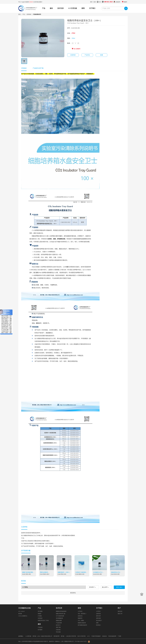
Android (23, 611)
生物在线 (104, 636)
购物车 (125, 2)
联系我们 (98, 625)
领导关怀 (98, 616)
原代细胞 (40, 611)
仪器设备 (58, 630)
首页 (19, 14)
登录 (91, 2)
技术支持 (61, 8)
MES (100, 2)
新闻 (83, 8)
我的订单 (120, 614)
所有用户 (92, 587)
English (23, 2)
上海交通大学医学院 (71, 636)
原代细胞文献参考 (82, 625)
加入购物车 (76, 49)
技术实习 (58, 625)
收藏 (101, 55)
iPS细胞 (40, 616)
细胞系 (40, 614)
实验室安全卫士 (116, 572)
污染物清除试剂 (37, 14)
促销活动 (80, 616)
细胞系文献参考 (82, 623)
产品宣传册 (59, 623)
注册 (94, 2)
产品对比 (87, 55)
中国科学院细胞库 (96, 636)
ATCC (88, 636)
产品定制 (40, 627)
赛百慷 (20, 614)
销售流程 (98, 618)
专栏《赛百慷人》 (82, 614)
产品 (44, 8)
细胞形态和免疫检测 (61, 611)
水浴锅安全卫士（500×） (98, 572)
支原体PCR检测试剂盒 (81, 572)
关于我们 (92, 8)
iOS (19, 611)
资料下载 (58, 627)
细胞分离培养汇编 (61, 614)
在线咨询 (118, 2)
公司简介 (98, 611)
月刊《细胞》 (81, 620)
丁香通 (119, 636)
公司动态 (80, 611)
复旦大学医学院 (82, 636)
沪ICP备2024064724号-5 (81, 641)
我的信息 (120, 611)
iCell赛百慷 (28, 636)
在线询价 (73, 55)
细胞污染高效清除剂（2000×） (28, 572)
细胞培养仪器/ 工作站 (43, 620)
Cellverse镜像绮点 (23, 616)
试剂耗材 (29, 14)
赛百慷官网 (57, 636)
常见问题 (58, 632)
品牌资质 (98, 614)
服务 (51, 8)
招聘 (97, 623)
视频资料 (80, 618)
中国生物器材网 (112, 636)
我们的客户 (99, 620)
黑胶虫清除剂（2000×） (44, 572)
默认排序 (105, 587)
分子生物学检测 (60, 616)
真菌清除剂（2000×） (64, 572)
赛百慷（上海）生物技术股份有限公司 (42, 636)
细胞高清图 (59, 620)
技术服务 (40, 630)
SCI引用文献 (73, 8)
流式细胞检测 (59, 618)
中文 (20, 2)
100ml (73, 38)
